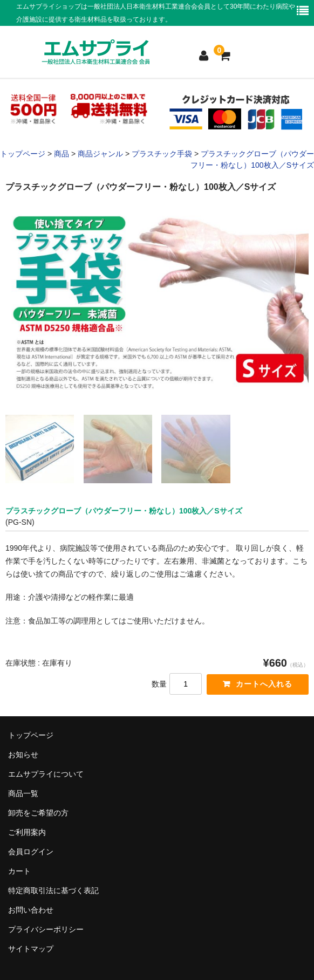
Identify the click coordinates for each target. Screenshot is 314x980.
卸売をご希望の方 (38, 813)
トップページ (31, 735)
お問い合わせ (31, 910)
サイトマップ (31, 949)
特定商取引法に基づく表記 (53, 890)
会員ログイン (31, 852)
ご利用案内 (27, 832)
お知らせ (23, 755)
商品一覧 (23, 793)
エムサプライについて (46, 774)
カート (19, 871)
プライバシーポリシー (46, 929)
